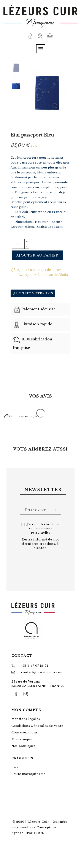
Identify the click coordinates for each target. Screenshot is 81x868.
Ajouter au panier (38, 255)
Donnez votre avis (33, 293)
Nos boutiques (23, 746)
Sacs (15, 767)
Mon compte (22, 739)
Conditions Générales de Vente (37, 726)
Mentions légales (26, 719)
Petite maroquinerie (29, 774)
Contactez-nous (25, 732)
